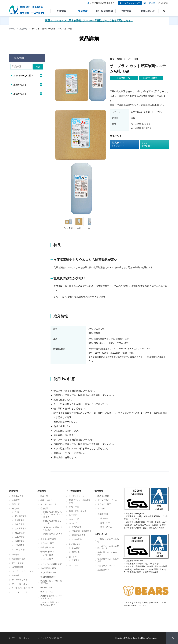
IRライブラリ (75, 523)
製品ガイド (122, 144)
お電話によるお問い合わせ (108, 540)
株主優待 (73, 515)
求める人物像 (103, 496)
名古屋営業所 (21, 528)
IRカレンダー (75, 519)
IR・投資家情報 (105, 11)
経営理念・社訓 (19, 559)
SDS (152, 144)
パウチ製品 (48, 555)
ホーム (12, 29)
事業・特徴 (74, 507)
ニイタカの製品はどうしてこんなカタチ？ (51, 604)
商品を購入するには (49, 547)
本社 (17, 512)
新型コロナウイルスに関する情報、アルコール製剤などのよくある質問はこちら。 (89, 21)
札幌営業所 (20, 520)
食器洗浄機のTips (48, 577)
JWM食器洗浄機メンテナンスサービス (51, 597)
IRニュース (74, 565)
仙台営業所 (20, 524)
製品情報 (83, 11)
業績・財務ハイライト (79, 511)
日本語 (152, 3)
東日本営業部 (21, 516)
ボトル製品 (48, 559)
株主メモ (76, 552)
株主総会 (76, 548)
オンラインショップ (129, 5)
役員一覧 (16, 504)
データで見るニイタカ (107, 500)
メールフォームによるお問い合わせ (108, 547)
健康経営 (16, 575)
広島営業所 (20, 537)
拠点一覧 (16, 508)
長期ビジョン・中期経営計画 (80, 501)
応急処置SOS (103, 570)
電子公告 (73, 557)
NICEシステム (47, 587)
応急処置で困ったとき (53, 534)
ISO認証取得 (17, 567)
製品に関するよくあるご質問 (108, 554)
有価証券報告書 (79, 535)
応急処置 (44, 508)
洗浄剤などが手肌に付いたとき (53, 529)
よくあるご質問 (47, 543)
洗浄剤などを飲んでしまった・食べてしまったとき (53, 514)
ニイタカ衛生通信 (48, 539)
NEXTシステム (47, 592)
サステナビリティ (20, 580)
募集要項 (104, 518)
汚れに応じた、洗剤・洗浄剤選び (51, 582)
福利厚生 (101, 508)
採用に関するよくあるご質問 (108, 560)
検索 (39, 67)
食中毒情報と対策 (48, 568)
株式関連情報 (75, 544)
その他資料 (77, 539)
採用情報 (126, 11)
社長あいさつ (18, 496)
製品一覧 (44, 496)
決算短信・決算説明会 (82, 531)
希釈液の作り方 (47, 552)
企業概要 (16, 500)
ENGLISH (163, 3)
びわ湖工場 (20, 545)
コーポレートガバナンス (23, 571)
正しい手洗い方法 (48, 573)
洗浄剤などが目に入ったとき (53, 522)
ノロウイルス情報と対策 (51, 564)
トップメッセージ (77, 496)
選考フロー (105, 523)
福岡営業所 (20, 541)
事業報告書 (77, 527)
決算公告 (76, 560)
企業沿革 (16, 555)
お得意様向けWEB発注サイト (101, 5)
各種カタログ (46, 500)
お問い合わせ (148, 11)
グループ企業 (18, 563)
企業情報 (61, 11)
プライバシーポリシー (22, 584)
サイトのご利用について (23, 588)
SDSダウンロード (48, 504)
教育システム (106, 527)
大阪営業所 (20, 533)
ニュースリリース (20, 592)
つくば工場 (20, 550)
